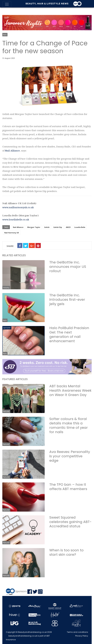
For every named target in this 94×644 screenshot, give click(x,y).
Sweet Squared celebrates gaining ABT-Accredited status (70, 522)
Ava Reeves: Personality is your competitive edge (70, 456)
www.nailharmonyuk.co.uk (18, 207)
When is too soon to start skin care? (66, 552)
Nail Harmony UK (12, 233)
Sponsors (21, 591)
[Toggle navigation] (7, 4)
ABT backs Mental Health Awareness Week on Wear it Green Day (70, 390)
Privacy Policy (82, 636)
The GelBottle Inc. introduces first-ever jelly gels (67, 300)
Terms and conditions (77, 632)
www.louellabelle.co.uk (16, 220)
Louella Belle (80, 227)
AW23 (68, 227)
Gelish (47, 227)
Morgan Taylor (34, 227)
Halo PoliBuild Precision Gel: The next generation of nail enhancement (69, 334)
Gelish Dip (58, 227)
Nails (5, 35)
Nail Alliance (12, 151)
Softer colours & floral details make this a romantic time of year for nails (69, 425)
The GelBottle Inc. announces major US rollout (68, 267)
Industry (6, 288)
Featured (6, 411)
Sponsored (7, 328)
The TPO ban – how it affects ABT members (68, 487)
